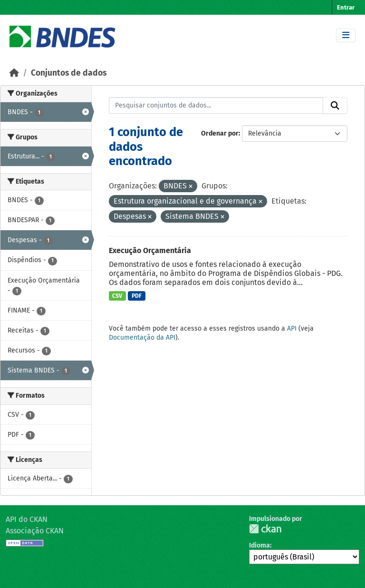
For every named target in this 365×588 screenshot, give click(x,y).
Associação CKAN (35, 531)
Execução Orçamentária (150, 250)
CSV (117, 296)
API (292, 328)
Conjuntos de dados (69, 73)
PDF (137, 296)
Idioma (259, 545)
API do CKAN (27, 519)
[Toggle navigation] (346, 35)
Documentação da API (142, 338)
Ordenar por (220, 133)
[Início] (14, 73)
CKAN (265, 529)
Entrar (346, 7)
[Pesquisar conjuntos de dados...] (216, 106)
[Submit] (335, 106)
